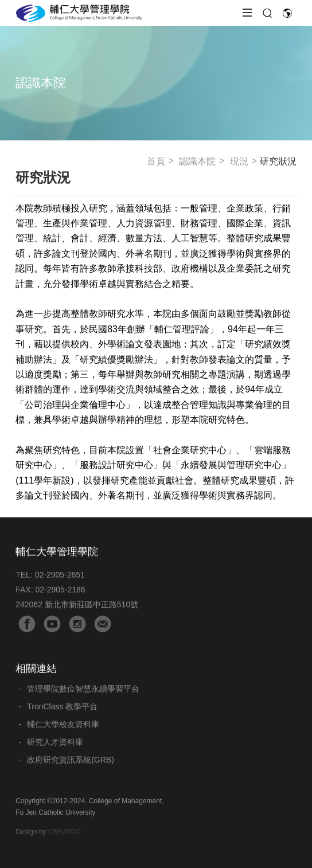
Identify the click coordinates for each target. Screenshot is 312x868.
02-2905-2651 (60, 575)
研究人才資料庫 (55, 742)
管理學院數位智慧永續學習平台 (83, 689)
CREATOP (65, 832)
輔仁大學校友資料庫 (63, 724)
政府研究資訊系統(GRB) (71, 760)
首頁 (156, 161)
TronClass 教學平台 (62, 706)
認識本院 (197, 161)
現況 (239, 161)
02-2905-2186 (60, 590)
